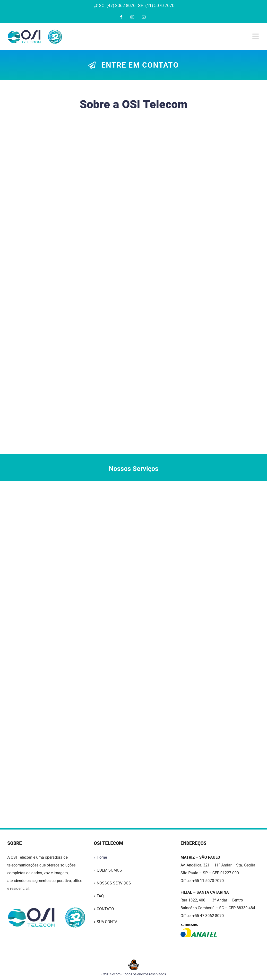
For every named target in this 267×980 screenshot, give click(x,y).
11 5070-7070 (212, 881)
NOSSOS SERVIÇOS (114, 883)
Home (102, 857)
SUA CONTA (107, 922)
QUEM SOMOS (109, 870)
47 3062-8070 (212, 916)
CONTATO (105, 909)
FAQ (100, 896)
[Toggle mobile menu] (256, 36)
